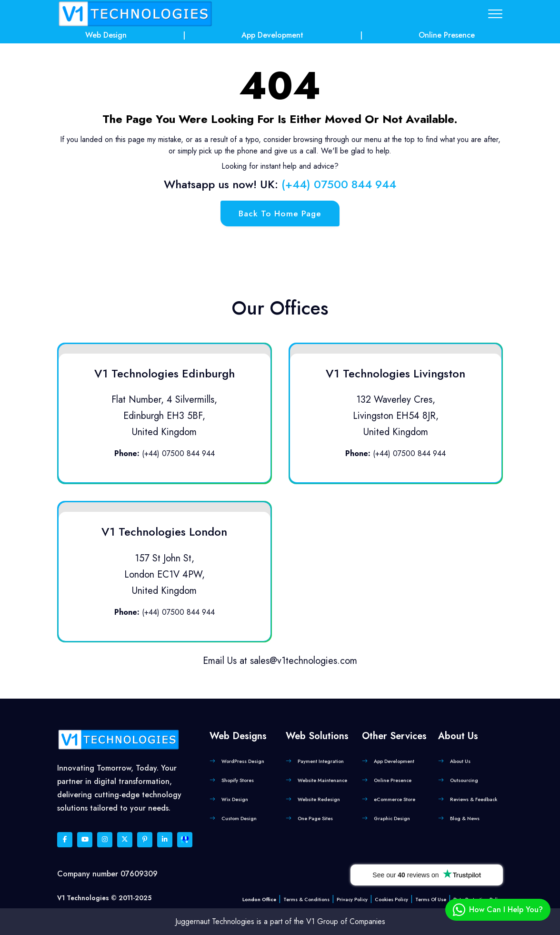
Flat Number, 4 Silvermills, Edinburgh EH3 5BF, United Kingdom (164, 416)
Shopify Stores (238, 780)
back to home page (280, 213)
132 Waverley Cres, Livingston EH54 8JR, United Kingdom (396, 416)
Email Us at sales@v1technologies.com (280, 661)
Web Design (106, 35)
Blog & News (465, 818)
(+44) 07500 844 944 (339, 184)
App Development (272, 35)
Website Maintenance (322, 780)
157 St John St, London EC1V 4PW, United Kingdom (165, 574)
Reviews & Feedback (474, 799)
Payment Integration (321, 761)
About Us (460, 761)
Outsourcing (464, 780)
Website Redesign (319, 799)
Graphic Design (392, 818)
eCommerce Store (395, 799)
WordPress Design (243, 761)
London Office (259, 899)
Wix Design (235, 799)
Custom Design (239, 818)
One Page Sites (315, 818)
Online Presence (447, 35)
